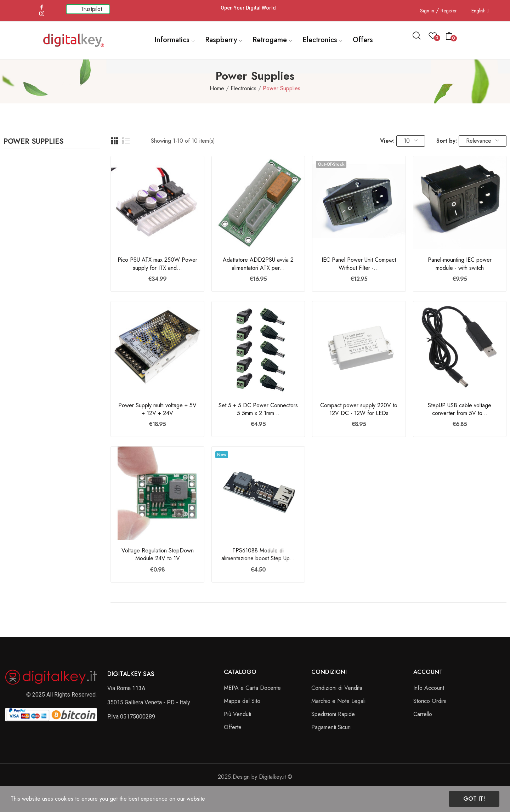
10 (411, 141)
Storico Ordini (430, 701)
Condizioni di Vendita (337, 688)
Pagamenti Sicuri (331, 727)
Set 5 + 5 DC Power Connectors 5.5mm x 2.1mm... (258, 409)
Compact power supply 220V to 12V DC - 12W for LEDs (359, 409)
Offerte (233, 727)
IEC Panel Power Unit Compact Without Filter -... (359, 264)
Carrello (423, 714)
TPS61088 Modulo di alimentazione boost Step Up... (258, 555)
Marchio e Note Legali (338, 701)
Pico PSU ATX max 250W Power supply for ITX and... (157, 264)
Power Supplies (33, 142)
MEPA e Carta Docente (252, 688)
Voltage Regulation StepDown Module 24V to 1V (158, 555)
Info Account (429, 688)
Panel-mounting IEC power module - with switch (460, 264)
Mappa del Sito (242, 701)
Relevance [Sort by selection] (483, 141)
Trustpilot (91, 9)
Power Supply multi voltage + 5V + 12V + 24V (157, 409)
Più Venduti (237, 714)
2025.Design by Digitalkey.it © (255, 777)
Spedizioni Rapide (333, 714)
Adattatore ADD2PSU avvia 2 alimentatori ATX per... (258, 264)
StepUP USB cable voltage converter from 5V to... (460, 409)
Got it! (474, 799)
